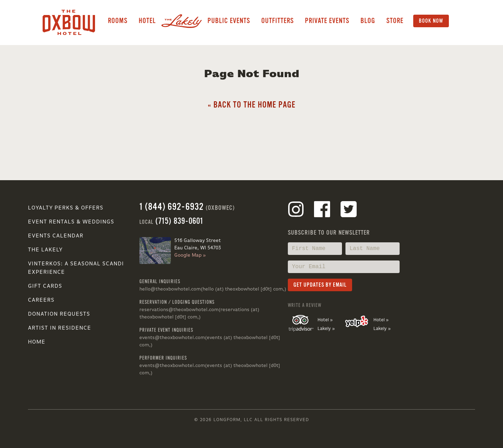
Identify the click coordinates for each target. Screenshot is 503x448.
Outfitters (278, 21)
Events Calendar (56, 236)
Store (395, 21)
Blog (368, 21)
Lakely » (326, 329)
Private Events (327, 21)
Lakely (182, 21)
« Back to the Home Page (252, 105)
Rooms (118, 21)
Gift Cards (45, 286)
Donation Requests (59, 314)
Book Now (431, 21)
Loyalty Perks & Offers (66, 208)
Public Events (229, 21)
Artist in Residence (60, 328)
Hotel (147, 21)
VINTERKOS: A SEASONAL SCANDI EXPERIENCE (76, 268)
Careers (41, 300)
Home (37, 342)
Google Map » (190, 255)
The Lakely (45, 250)
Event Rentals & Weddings (71, 222)
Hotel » (325, 320)
